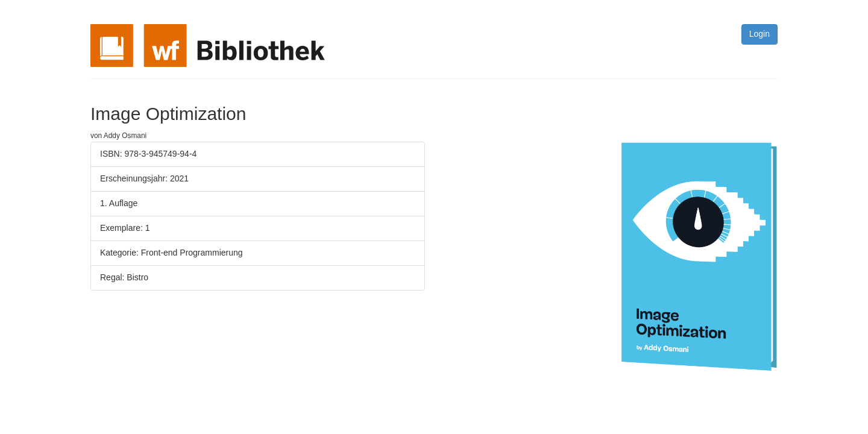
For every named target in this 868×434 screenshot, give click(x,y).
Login (759, 34)
